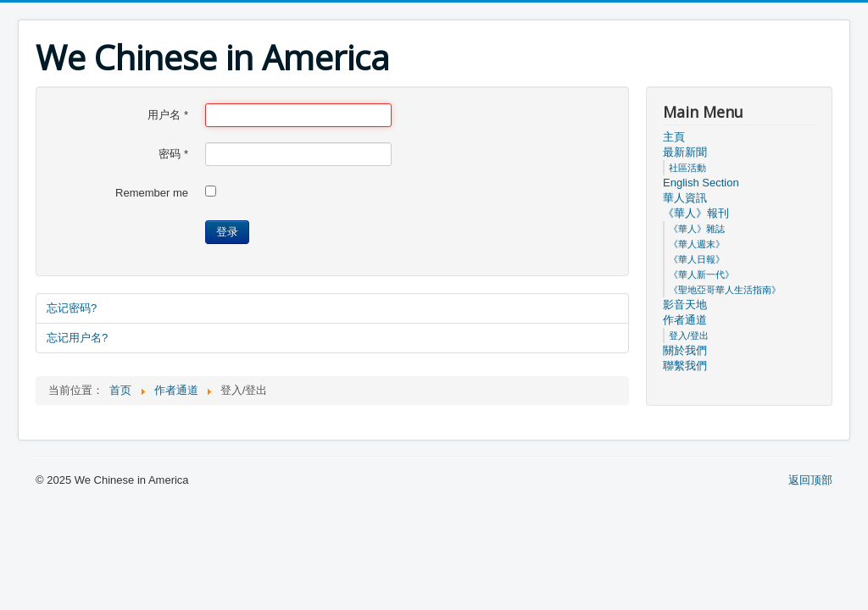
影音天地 (685, 305)
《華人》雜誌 (697, 229)
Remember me (152, 193)
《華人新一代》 (701, 274)
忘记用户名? (77, 338)
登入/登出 (689, 335)
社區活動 (687, 168)
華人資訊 (685, 198)
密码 (173, 154)
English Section (701, 183)
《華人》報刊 (696, 213)
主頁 (674, 137)
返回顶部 (810, 480)
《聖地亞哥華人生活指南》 (725, 290)
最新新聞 (685, 152)
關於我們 (685, 350)
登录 (227, 232)
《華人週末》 (697, 244)
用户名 (168, 115)
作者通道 (685, 320)
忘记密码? (72, 308)
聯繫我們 (685, 366)
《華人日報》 (697, 259)
